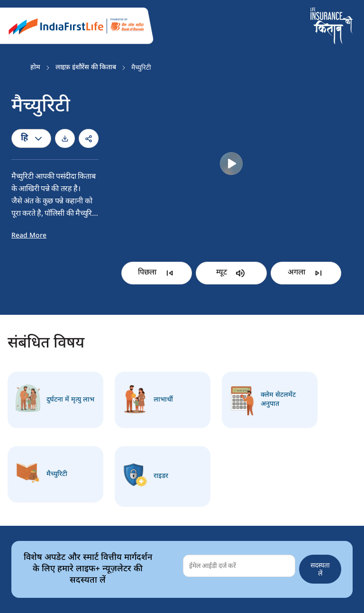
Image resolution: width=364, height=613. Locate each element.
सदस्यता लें (320, 569)
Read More (29, 236)
